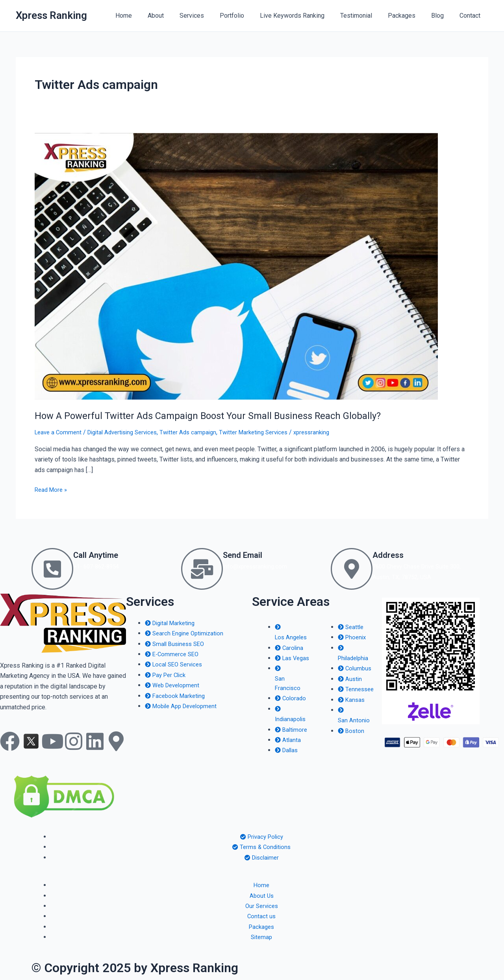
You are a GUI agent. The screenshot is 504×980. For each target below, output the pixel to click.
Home (150, 16)
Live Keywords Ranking (306, 16)
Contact (472, 16)
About (179, 16)
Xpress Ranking (51, 15)
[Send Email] (202, 569)
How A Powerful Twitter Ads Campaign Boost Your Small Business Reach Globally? (221, 415)
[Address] (352, 569)
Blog (442, 16)
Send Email (248, 554)
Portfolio (249, 16)
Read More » (52, 489)
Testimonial (367, 16)
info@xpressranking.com (257, 566)
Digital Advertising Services (129, 432)
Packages (409, 16)
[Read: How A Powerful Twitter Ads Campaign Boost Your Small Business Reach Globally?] (236, 266)
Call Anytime (102, 554)
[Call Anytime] (52, 569)
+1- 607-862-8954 (99, 566)
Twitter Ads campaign (200, 432)
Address (392, 554)
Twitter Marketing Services (270, 432)
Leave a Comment (59, 432)
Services (212, 16)
